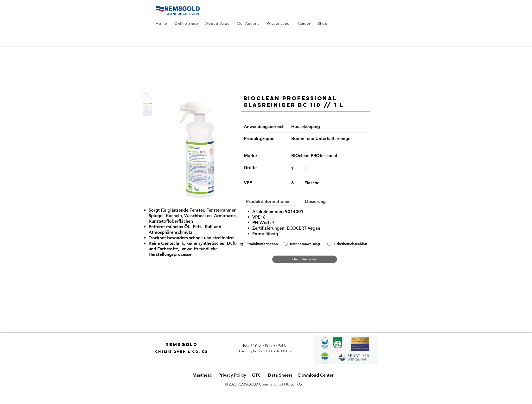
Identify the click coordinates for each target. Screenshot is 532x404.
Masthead (202, 375)
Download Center (316, 375)
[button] (268, 202)
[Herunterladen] (305, 259)
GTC (256, 375)
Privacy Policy (232, 375)
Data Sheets (280, 375)
